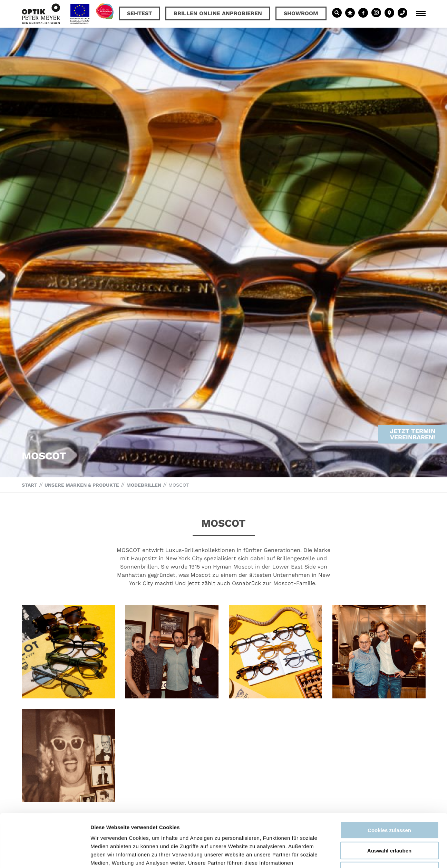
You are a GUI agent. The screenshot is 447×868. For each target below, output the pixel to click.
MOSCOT (179, 485)
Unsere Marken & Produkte (82, 485)
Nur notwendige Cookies (389, 817)
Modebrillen (144, 485)
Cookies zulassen (389, 777)
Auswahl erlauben (389, 797)
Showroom (301, 13)
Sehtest (139, 13)
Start (30, 485)
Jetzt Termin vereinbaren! (412, 411)
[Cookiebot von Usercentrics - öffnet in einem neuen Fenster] (45, 855)
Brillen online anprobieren (218, 13)
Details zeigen (367, 854)
